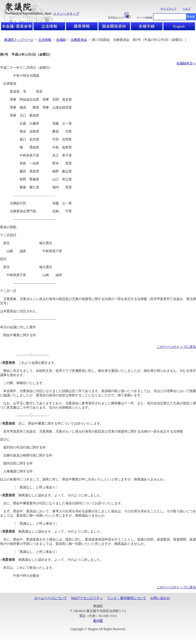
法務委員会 (79, 40)
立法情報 (45, 40)
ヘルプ (187, 9)
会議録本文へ (186, 63)
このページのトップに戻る (176, 347)
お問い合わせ (160, 598)
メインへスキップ (66, 14)
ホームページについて (51, 598)
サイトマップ (168, 9)
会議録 (61, 40)
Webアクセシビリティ (87, 598)
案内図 (98, 621)
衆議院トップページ (19, 40)
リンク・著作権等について (127, 598)
